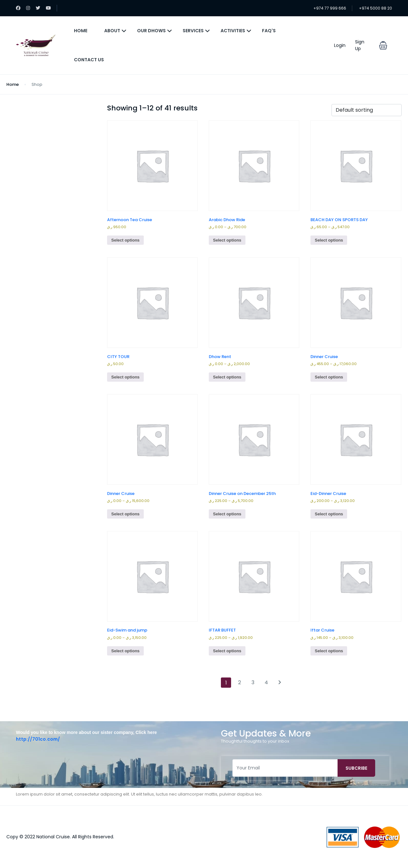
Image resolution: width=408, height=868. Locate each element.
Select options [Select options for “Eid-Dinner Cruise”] (329, 514)
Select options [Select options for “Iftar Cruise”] (329, 651)
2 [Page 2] (240, 682)
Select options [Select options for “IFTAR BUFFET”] (227, 651)
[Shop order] (367, 110)
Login (340, 45)
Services (196, 31)
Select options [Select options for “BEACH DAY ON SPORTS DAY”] (329, 240)
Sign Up (360, 45)
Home (81, 31)
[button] (383, 45)
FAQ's (269, 31)
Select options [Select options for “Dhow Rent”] (227, 377)
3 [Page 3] (253, 682)
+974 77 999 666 (330, 8)
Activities (236, 31)
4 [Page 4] (266, 682)
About (115, 31)
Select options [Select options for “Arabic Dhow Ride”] (227, 240)
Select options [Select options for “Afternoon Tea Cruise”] (125, 240)
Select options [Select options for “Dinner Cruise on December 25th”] (227, 514)
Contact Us (89, 60)
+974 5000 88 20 (375, 8)
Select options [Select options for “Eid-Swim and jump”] (125, 651)
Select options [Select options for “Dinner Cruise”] (329, 377)
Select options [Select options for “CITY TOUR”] (125, 377)
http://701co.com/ (38, 739)
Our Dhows (155, 31)
